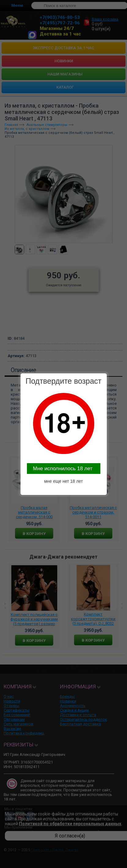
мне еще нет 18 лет (63, 481)
